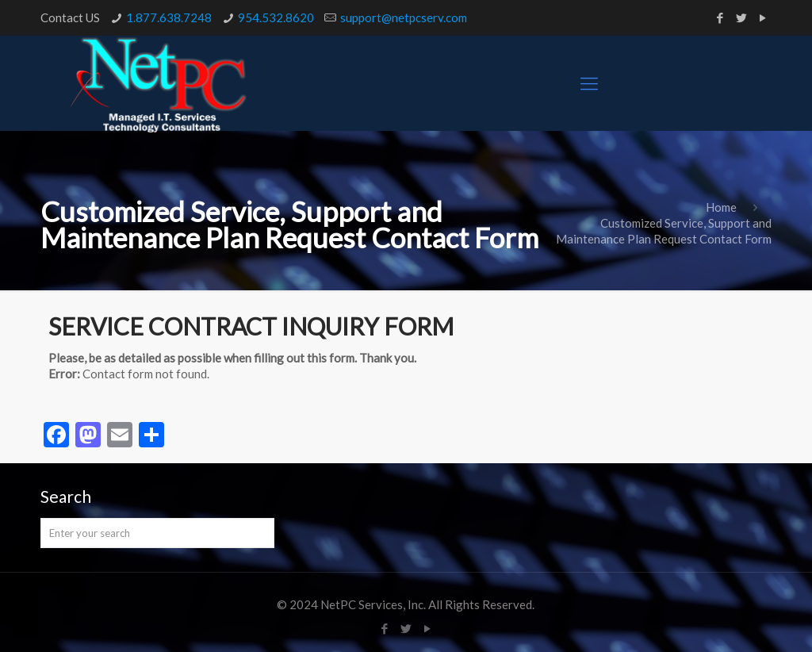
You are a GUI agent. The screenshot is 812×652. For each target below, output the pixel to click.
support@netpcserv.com (404, 17)
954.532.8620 (276, 17)
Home (721, 207)
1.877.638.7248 (169, 17)
